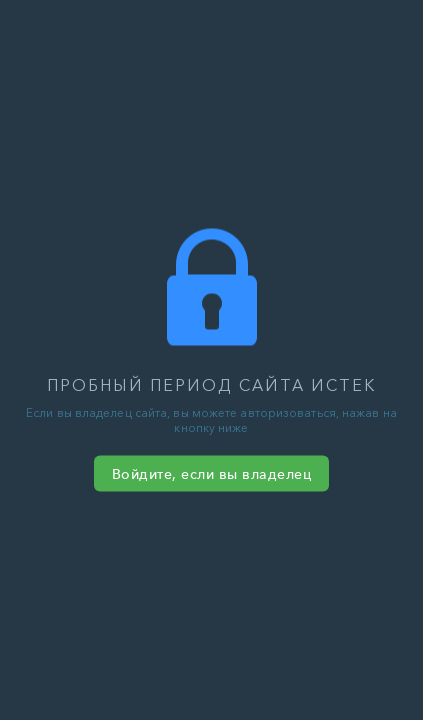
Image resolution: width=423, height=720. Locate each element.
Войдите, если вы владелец (212, 474)
